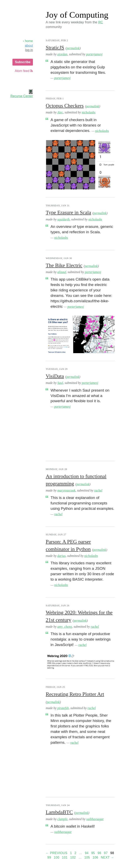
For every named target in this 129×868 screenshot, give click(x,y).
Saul (60, 383)
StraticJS (55, 48)
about (29, 46)
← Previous (57, 853)
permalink (73, 48)
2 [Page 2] (75, 853)
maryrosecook (66, 490)
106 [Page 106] (95, 857)
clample (62, 819)
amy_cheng (65, 627)
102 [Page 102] (73, 857)
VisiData (55, 376)
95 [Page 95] (93, 853)
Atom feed (24, 71)
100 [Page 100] (57, 857)
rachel (98, 490)
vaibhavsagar (95, 819)
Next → (108, 857)
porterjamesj (94, 54)
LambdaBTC (59, 812)
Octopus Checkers (65, 106)
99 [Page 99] (49, 857)
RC (101, 22)
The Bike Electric (64, 265)
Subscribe (23, 62)
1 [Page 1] (71, 853)
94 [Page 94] (87, 853)
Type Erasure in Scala (68, 212)
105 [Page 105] (87, 857)
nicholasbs (88, 112)
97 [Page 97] (106, 853)
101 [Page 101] (65, 857)
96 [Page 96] (99, 853)
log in (29, 50)
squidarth (63, 219)
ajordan (62, 54)
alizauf (62, 272)
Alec (60, 112)
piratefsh (63, 708)
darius (61, 556)
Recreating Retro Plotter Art (75, 694)
